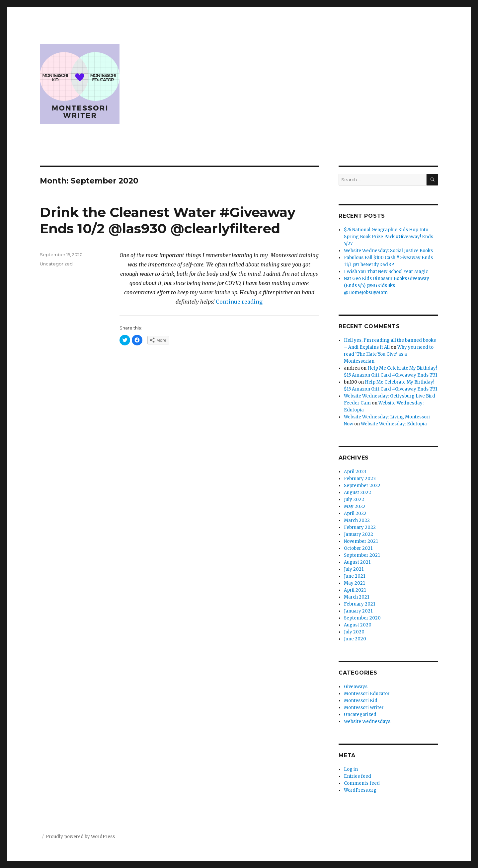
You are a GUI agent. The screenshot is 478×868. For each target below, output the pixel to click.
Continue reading (239, 302)
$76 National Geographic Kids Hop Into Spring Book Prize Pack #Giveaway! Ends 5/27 (389, 237)
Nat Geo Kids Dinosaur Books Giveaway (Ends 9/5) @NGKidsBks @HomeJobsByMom (387, 286)
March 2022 (357, 520)
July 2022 (354, 500)
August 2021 (357, 562)
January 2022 (358, 534)
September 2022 (362, 486)
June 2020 (355, 639)
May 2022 (355, 506)
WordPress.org (360, 790)
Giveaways (356, 687)
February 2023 (360, 479)
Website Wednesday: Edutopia (394, 424)
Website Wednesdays (367, 722)
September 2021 (362, 555)
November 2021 (361, 541)
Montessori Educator (367, 694)
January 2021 (358, 611)
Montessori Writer (364, 708)
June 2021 (355, 576)
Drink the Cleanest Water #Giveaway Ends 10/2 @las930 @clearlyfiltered (168, 220)
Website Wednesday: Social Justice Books (388, 251)
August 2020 (358, 625)
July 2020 (354, 632)
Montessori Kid (361, 701)
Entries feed (358, 776)
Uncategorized (56, 264)
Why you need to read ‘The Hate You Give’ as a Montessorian (389, 354)
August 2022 (358, 493)
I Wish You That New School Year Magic (386, 272)
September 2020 (362, 618)
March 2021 (357, 597)
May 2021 (354, 583)
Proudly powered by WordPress (80, 837)
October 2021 (358, 548)
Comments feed (362, 783)
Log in (351, 769)
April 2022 (355, 513)
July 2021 (354, 569)
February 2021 (359, 604)
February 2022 (360, 527)
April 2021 (355, 590)
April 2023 (355, 472)
